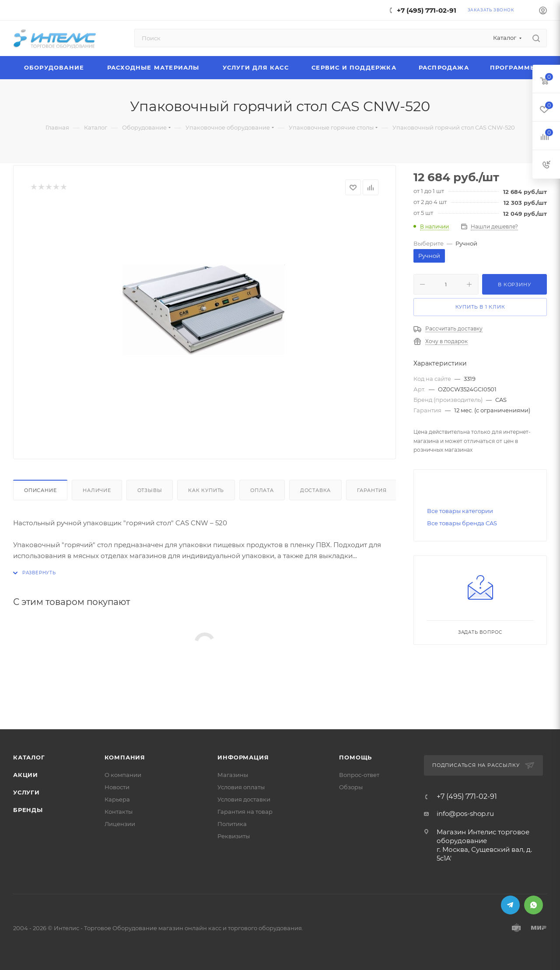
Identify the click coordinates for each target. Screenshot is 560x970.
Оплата (262, 490)
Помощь (355, 757)
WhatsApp (534, 905)
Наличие (97, 490)
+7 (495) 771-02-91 (427, 10)
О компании (123, 775)
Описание (40, 490)
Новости (117, 787)
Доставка (315, 490)
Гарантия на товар (245, 812)
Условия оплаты (241, 787)
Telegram (510, 905)
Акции (26, 775)
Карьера (117, 799)
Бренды (28, 810)
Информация (243, 757)
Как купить (206, 490)
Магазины (233, 775)
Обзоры (351, 787)
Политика (232, 824)
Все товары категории (460, 511)
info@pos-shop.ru (465, 814)
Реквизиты (234, 836)
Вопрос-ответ (359, 775)
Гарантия (372, 490)
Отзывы (150, 490)
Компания (125, 757)
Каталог (29, 757)
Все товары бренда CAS (462, 523)
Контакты (119, 812)
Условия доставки (244, 799)
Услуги (26, 792)
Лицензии (120, 824)
